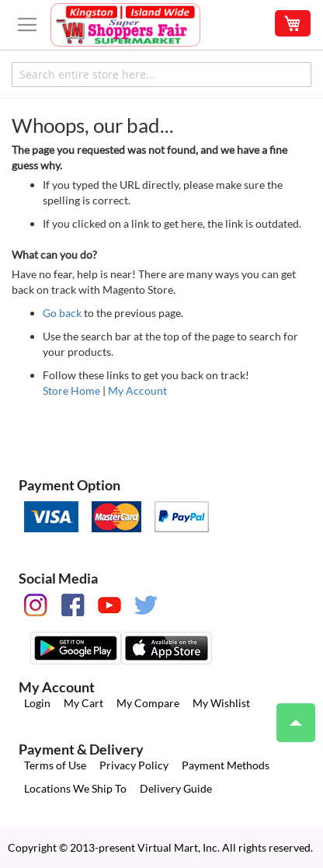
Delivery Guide (176, 788)
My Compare (148, 703)
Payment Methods (226, 765)
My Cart (83, 703)
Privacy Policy (134, 765)
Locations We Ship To (75, 788)
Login (37, 703)
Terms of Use (55, 765)
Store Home (71, 390)
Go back (62, 313)
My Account (137, 390)
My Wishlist (221, 703)
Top (289, 715)
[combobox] (161, 75)
